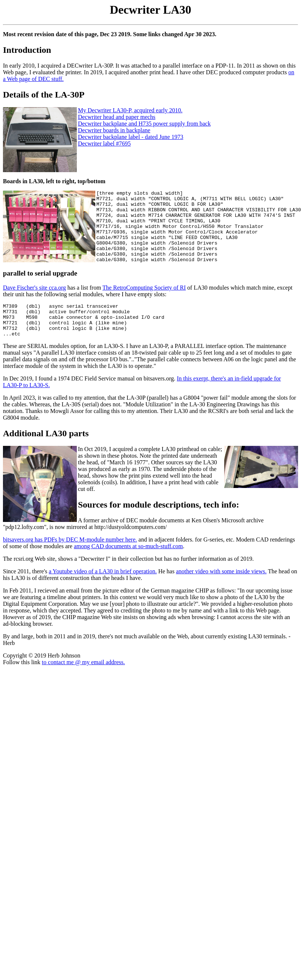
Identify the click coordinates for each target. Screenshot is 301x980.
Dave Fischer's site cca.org (35, 302)
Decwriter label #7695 (104, 144)
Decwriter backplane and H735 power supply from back (144, 124)
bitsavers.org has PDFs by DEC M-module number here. (70, 561)
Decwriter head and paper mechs (117, 117)
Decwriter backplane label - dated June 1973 (131, 137)
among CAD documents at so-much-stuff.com (128, 567)
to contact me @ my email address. (83, 683)
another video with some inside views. (221, 592)
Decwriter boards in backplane (114, 130)
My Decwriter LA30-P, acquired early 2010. (130, 110)
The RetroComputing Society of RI (144, 302)
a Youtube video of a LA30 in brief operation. (103, 592)
